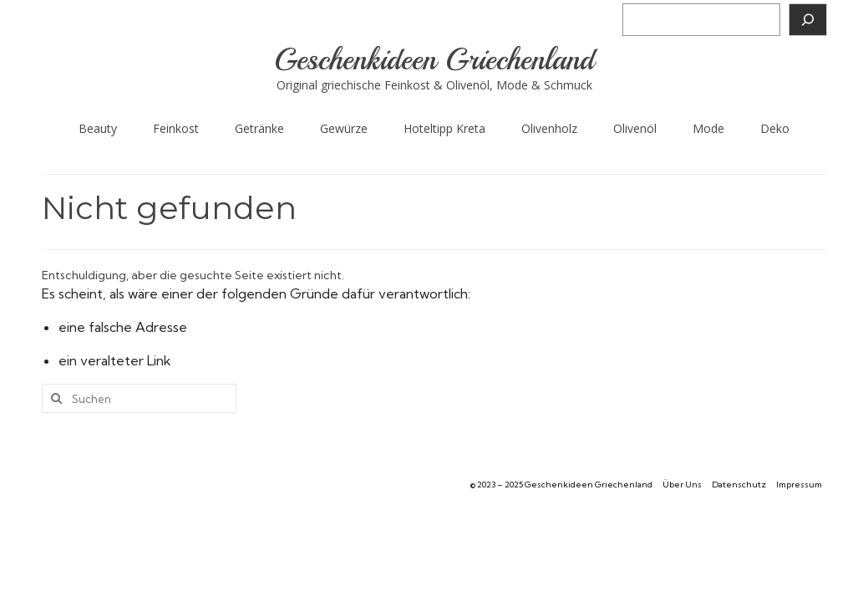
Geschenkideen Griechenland (434, 60)
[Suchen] (808, 20)
